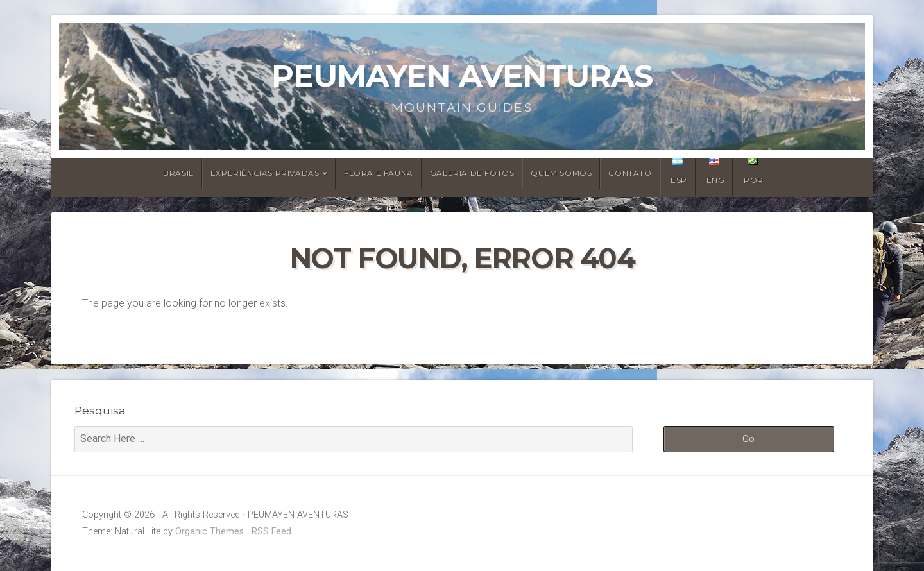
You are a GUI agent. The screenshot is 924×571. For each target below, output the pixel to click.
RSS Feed (271, 532)
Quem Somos (561, 173)
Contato (630, 173)
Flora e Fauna (379, 173)
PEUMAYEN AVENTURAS (462, 76)
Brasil (178, 173)
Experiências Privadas (265, 173)
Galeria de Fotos (472, 173)
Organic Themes (210, 532)
